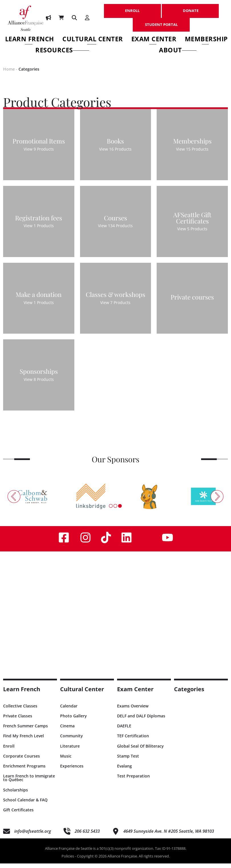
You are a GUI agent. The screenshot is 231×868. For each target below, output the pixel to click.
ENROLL (132, 8)
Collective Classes (20, 710)
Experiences (72, 770)
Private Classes (18, 721)
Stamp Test (128, 761)
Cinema (67, 731)
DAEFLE (124, 731)
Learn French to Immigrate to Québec (29, 783)
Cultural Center (93, 40)
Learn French (30, 40)
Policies (68, 861)
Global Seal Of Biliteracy (140, 751)
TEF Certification (133, 741)
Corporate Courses (22, 761)
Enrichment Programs (24, 770)
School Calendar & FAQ (25, 804)
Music (66, 761)
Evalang (124, 770)
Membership (206, 40)
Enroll (9, 751)
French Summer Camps (25, 731)
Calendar (69, 710)
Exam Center (154, 40)
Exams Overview (133, 710)
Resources (62, 51)
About (178, 51)
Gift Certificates (18, 814)
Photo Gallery (73, 721)
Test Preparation (133, 781)
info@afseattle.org (33, 836)
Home (9, 74)
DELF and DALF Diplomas (141, 721)
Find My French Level (23, 741)
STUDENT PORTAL (161, 22)
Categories (29, 74)
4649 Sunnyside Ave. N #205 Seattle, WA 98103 (169, 836)
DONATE (190, 8)
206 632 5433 (87, 836)
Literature (70, 751)
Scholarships (16, 794)
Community (71, 741)
